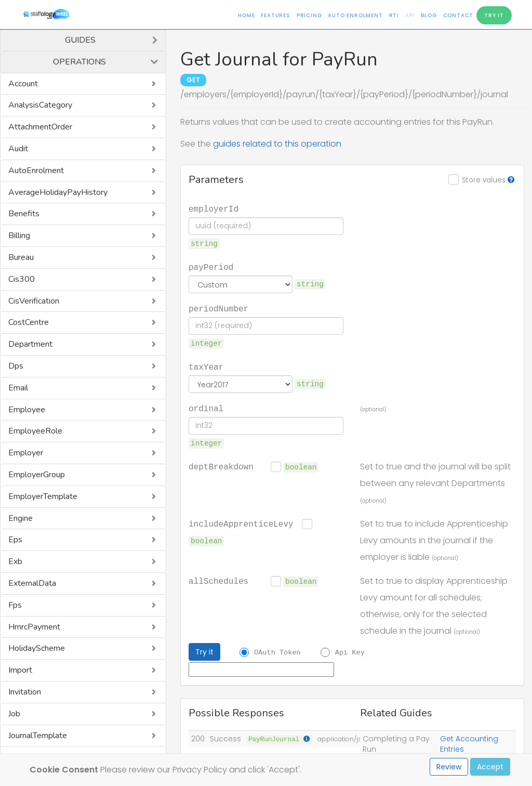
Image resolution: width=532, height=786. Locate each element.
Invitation (25, 692)
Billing (19, 235)
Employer (26, 453)
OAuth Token (277, 652)
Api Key (350, 652)
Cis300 (22, 279)
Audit (18, 149)
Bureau (21, 257)
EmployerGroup (37, 475)
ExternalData (32, 583)
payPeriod (211, 267)
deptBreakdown (221, 466)
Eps (15, 540)
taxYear (206, 366)
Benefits (24, 214)
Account (23, 84)
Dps (16, 366)
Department (30, 344)
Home (246, 15)
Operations (79, 62)
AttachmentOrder (40, 127)
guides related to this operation (277, 144)
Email (18, 388)
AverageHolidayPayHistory (58, 192)
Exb (15, 561)
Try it (204, 652)
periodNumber (218, 308)
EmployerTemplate (43, 496)
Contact (458, 15)
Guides (80, 40)
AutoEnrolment (36, 171)
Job (14, 714)
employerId (214, 208)
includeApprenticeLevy (241, 523)
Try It (494, 15)
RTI (394, 15)
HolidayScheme (37, 648)
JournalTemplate (38, 736)
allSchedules (218, 581)
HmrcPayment (34, 627)
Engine (21, 518)
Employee (27, 410)
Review (449, 767)
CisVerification (34, 301)
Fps (15, 605)
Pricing (309, 15)
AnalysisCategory (40, 105)
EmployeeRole (35, 431)
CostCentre (29, 322)
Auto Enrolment (355, 15)
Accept (490, 767)
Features (275, 15)
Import (20, 670)
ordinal (206, 408)
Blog (429, 15)
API (410, 15)
